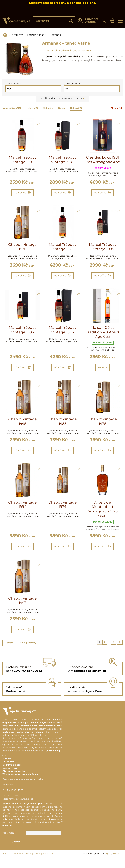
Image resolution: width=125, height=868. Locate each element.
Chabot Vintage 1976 (22, 248)
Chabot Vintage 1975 (103, 426)
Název (62, 108)
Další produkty (28, 652)
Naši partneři (10, 778)
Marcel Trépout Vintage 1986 (62, 160)
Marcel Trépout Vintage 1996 (22, 160)
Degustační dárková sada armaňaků (68, 50)
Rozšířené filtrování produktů (62, 98)
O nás (6, 765)
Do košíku (23, 193)
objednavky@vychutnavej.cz (18, 809)
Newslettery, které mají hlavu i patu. (23, 813)
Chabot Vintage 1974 (62, 511)
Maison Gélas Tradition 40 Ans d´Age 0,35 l (103, 335)
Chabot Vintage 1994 (22, 511)
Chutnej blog (53, 760)
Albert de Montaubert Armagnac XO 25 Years (103, 515)
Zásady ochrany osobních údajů (20, 784)
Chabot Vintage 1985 (62, 426)
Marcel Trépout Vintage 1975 (62, 333)
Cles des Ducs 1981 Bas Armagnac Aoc (103, 160)
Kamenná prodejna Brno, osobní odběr (23, 789)
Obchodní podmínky (14, 781)
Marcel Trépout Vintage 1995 (22, 333)
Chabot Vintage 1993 (22, 608)
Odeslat (34, 851)
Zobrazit (103, 371)
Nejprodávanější (12, 108)
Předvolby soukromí (13, 863)
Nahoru (9, 652)
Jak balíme (8, 771)
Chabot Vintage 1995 (22, 426)
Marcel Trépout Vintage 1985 (103, 248)
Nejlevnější (32, 108)
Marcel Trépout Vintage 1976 (62, 248)
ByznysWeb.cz (113, 863)
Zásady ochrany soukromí (39, 863)
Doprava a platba (12, 775)
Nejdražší (48, 108)
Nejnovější (76, 108)
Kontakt (7, 768)
